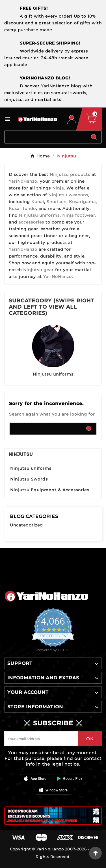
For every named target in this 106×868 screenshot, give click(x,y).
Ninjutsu (21, 454)
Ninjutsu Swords (29, 479)
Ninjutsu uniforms (53, 374)
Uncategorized (26, 525)
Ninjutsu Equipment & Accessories (50, 490)
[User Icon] (72, 119)
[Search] (46, 137)
